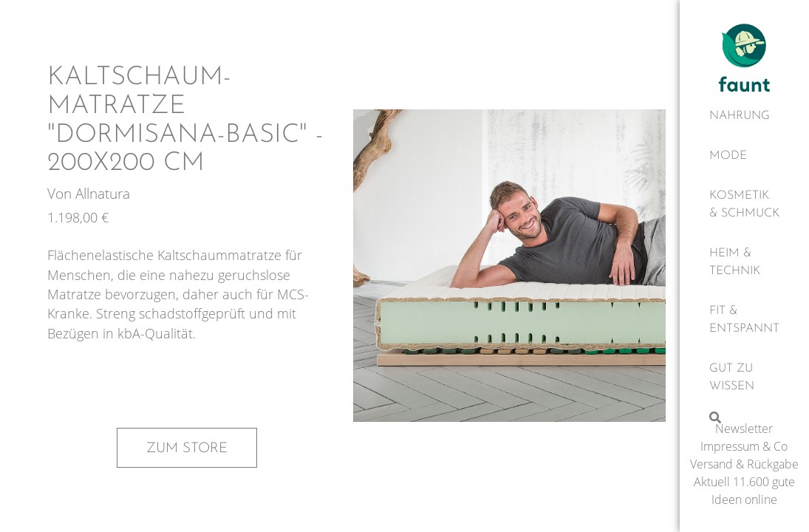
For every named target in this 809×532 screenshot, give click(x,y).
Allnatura (103, 193)
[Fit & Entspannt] (744, 320)
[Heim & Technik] (744, 262)
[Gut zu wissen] (744, 378)
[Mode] (744, 156)
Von (61, 193)
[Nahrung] (744, 116)
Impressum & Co (744, 446)
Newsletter (744, 429)
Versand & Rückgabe (744, 464)
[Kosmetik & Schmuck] (744, 205)
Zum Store (187, 449)
